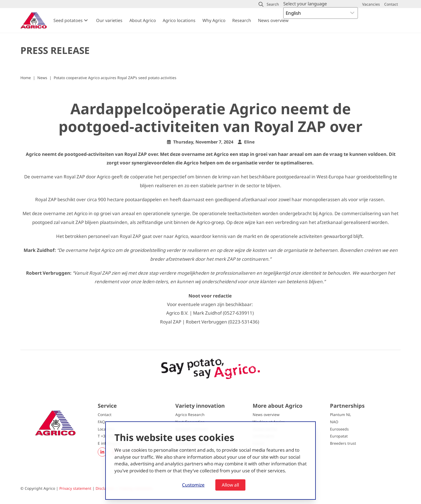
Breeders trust (343, 443)
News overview (273, 20)
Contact (105, 415)
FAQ (101, 422)
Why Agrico (214, 20)
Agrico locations (179, 20)
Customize (193, 485)
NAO (334, 422)
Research (242, 20)
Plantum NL (340, 415)
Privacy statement (75, 488)
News (42, 78)
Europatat (339, 436)
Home (26, 78)
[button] (269, 4)
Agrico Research (190, 415)
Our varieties (109, 20)
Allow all (230, 485)
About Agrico (143, 20)
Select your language (305, 4)
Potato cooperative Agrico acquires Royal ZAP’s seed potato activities (115, 78)
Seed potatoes (68, 20)
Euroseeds (339, 429)
